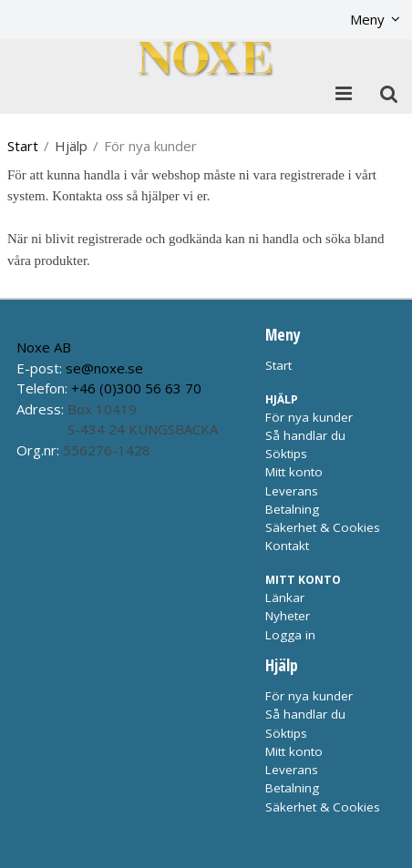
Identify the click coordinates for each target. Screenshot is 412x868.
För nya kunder (309, 417)
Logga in (290, 635)
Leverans (292, 491)
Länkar (285, 597)
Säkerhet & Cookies (323, 527)
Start (23, 146)
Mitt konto (294, 472)
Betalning (292, 509)
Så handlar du (305, 435)
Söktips (286, 454)
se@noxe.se (104, 368)
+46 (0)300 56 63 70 (136, 388)
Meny (367, 19)
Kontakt (287, 546)
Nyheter (288, 616)
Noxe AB (44, 347)
